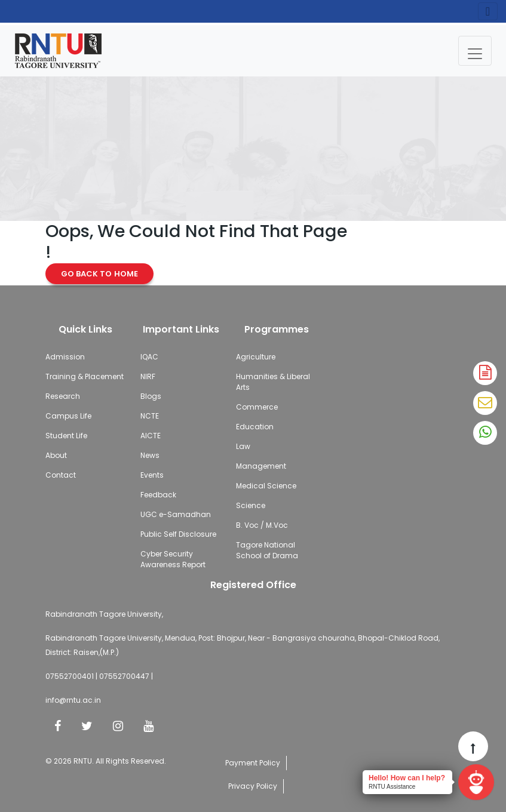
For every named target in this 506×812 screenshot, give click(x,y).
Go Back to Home (100, 274)
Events (152, 475)
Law (243, 446)
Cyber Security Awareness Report (173, 559)
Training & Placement (85, 376)
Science (251, 505)
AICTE (151, 436)
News (150, 455)
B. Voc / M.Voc (262, 525)
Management (261, 466)
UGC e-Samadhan (176, 514)
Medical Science (266, 486)
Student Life (66, 436)
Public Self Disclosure (178, 534)
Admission (65, 357)
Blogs (151, 396)
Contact (61, 475)
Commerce (257, 407)
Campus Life (68, 416)
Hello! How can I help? (407, 778)
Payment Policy (253, 763)
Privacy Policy (253, 786)
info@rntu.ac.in (73, 700)
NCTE (150, 416)
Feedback (158, 495)
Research (63, 396)
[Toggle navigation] (475, 51)
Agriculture (256, 357)
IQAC (149, 357)
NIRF (148, 376)
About (56, 455)
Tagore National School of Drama (267, 550)
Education (255, 427)
